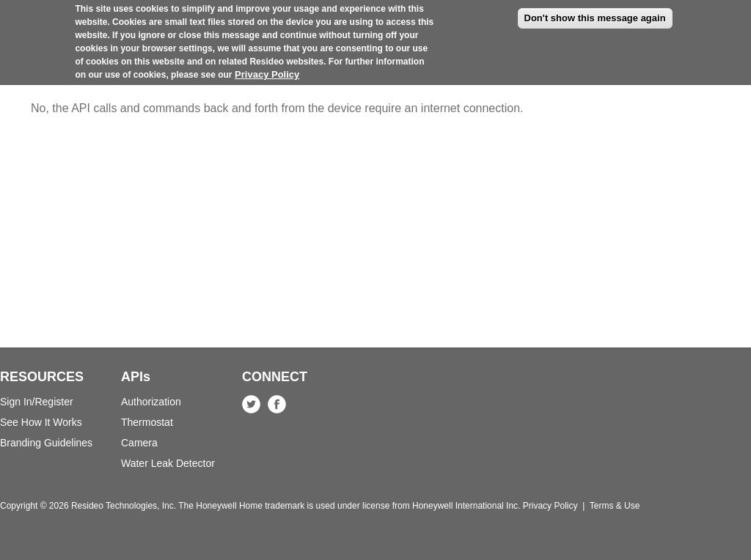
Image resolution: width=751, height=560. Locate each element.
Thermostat (147, 422)
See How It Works (41, 422)
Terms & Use (615, 506)
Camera (139, 443)
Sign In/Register (37, 402)
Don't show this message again (595, 11)
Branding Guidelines (46, 443)
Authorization (151, 402)
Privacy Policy (267, 67)
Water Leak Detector (168, 463)
